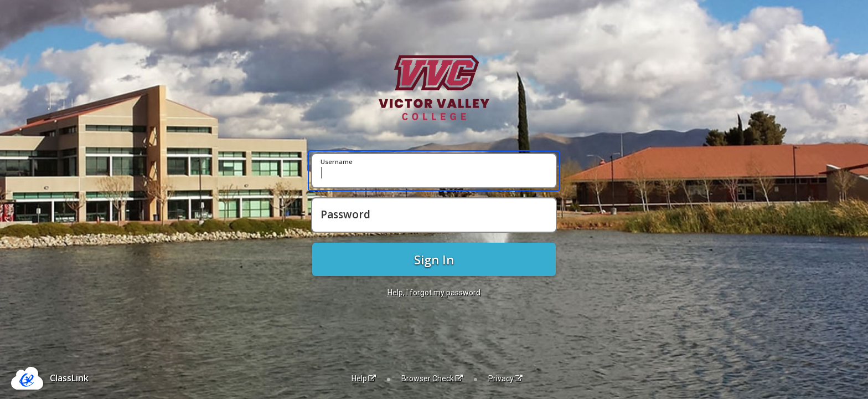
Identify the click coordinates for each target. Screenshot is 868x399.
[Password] (434, 215)
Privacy (505, 378)
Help (364, 378)
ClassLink (69, 378)
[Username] (434, 171)
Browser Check (432, 378)
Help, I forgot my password (434, 293)
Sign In (434, 259)
